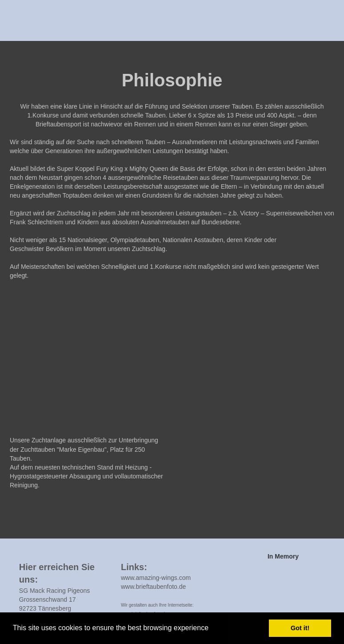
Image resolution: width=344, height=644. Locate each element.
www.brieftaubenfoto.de (153, 587)
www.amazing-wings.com (156, 578)
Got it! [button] (300, 628)
